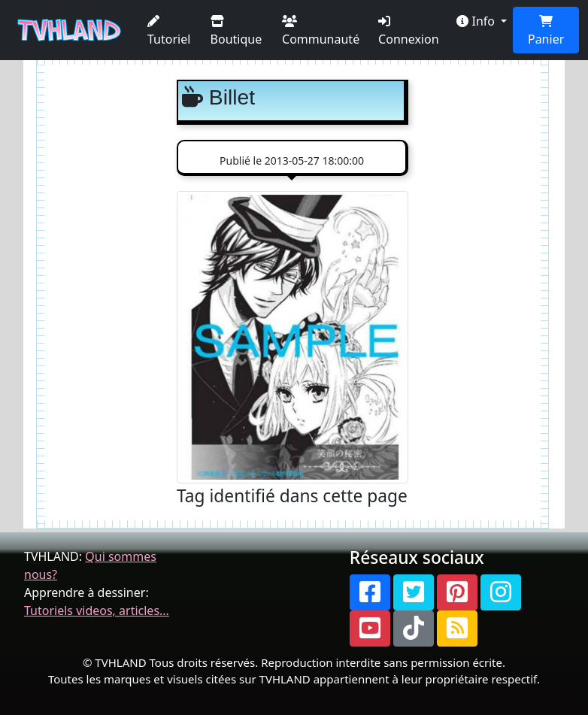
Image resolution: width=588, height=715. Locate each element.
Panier (546, 31)
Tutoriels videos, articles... (97, 610)
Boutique (236, 31)
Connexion (408, 31)
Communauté (321, 31)
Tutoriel (169, 31)
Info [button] (477, 21)
